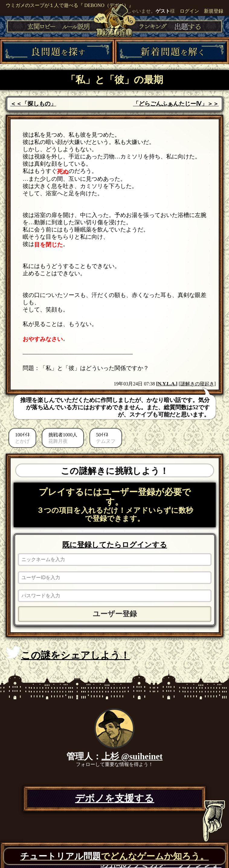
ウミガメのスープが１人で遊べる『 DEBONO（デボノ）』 (70, 5)
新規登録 (214, 11)
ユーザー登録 (115, 614)
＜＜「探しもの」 (33, 104)
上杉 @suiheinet (132, 756)
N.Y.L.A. (167, 384)
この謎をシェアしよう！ (68, 653)
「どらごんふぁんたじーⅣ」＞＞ (176, 104)
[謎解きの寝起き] (197, 384)
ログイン (189, 11)
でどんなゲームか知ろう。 (114, 856)
